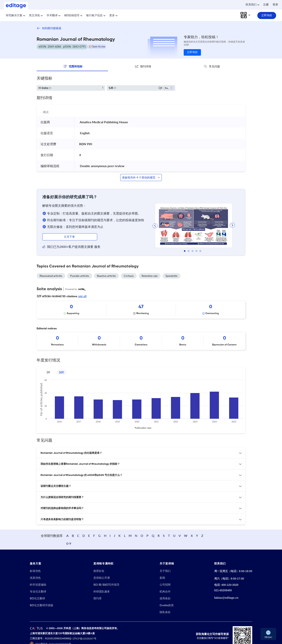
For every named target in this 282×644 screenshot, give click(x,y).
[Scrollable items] (141, 310)
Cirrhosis (129, 276)
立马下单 (70, 237)
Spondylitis (172, 276)
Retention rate (150, 276)
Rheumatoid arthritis (51, 276)
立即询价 (192, 52)
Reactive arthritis (106, 276)
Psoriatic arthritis (80, 276)
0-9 (237, 532)
